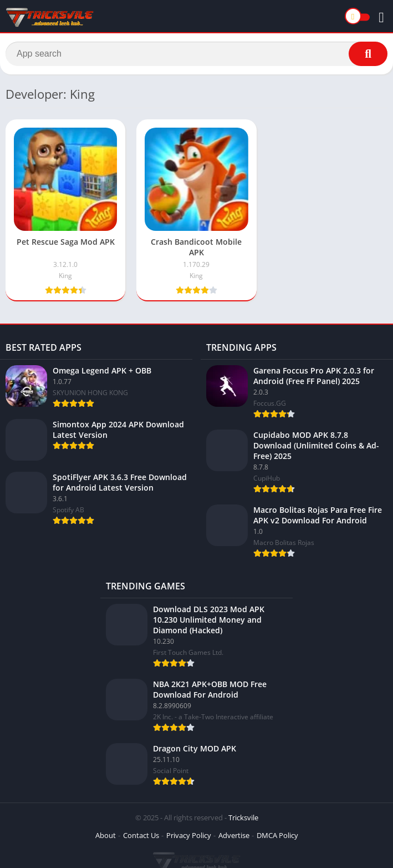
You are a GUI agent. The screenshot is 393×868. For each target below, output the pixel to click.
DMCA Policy (277, 835)
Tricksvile (243, 817)
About (106, 835)
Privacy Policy (189, 835)
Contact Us (141, 835)
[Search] (196, 54)
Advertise (234, 835)
